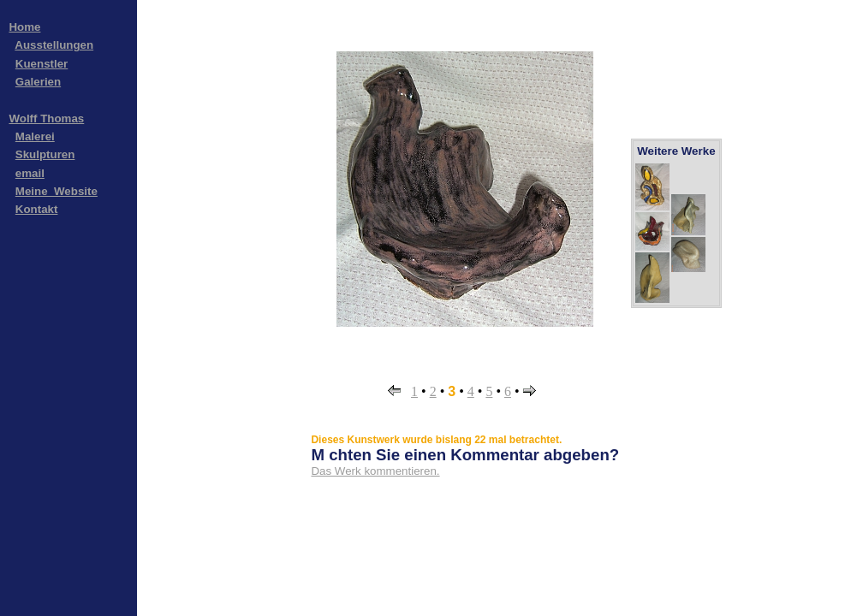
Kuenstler (42, 64)
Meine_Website (57, 191)
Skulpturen (45, 154)
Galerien (38, 82)
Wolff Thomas (46, 118)
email (30, 173)
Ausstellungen (54, 45)
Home (24, 27)
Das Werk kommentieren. (375, 471)
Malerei (35, 136)
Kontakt (37, 209)
